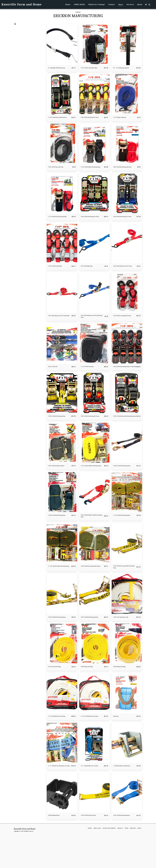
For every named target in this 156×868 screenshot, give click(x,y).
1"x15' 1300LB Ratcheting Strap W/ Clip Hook (124, 384)
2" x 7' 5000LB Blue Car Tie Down (90, 796)
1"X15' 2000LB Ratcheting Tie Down (91, 436)
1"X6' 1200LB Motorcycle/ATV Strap (124, 280)
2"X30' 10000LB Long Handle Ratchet (91, 593)
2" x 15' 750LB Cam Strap (89, 383)
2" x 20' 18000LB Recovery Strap (60, 745)
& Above (20, 45)
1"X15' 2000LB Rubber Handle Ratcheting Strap (91, 540)
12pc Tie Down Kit (55, 383)
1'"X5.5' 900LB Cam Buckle (57, 279)
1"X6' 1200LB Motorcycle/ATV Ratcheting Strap (91, 332)
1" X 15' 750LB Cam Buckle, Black (92, 73)
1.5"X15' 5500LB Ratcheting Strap (58, 436)
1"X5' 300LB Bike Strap (89, 279)
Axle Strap (117, 745)
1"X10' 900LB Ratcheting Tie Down (91, 123)
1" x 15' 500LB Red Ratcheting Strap (59, 228)
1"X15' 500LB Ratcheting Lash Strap (124, 176)
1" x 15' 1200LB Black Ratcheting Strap (92, 176)
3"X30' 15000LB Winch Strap (91, 847)
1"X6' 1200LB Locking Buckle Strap (123, 332)
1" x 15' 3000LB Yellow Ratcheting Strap (88, 488)
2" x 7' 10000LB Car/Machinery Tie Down (59, 796)
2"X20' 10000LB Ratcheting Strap (58, 645)
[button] (146, 4)
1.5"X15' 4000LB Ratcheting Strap (123, 488)
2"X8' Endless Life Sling (121, 696)
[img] (62, 49)
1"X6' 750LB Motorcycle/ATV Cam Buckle (58, 332)
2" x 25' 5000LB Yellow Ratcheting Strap (56, 593)
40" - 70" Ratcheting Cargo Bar (124, 73)
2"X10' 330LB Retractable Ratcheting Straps (122, 436)
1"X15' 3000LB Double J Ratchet (59, 487)
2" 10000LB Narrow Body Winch (125, 795)
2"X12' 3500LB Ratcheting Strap (124, 847)
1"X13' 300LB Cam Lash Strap (58, 174)
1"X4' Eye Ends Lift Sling (57, 696)
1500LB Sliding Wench (56, 847)
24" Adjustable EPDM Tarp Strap (60, 73)
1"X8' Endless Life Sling (89, 696)
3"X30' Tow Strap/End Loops (123, 644)
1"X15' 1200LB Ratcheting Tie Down (91, 228)
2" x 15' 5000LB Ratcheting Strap (125, 539)
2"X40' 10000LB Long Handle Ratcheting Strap (123, 593)
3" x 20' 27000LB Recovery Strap (92, 745)
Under (20, 34)
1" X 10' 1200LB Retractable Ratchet (58, 123)
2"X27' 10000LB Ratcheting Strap (92, 644)
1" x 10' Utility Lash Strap (122, 122)
